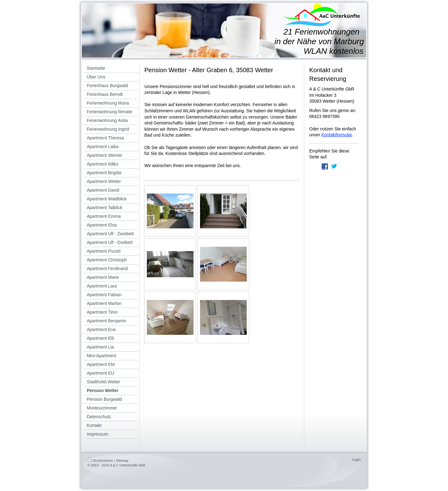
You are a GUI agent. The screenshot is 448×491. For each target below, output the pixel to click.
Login (356, 460)
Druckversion (100, 461)
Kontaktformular (337, 135)
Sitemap (122, 461)
